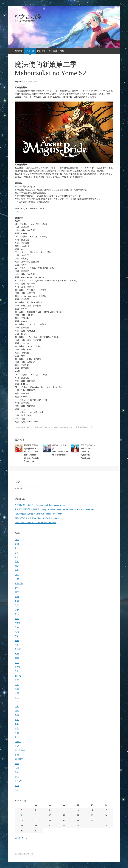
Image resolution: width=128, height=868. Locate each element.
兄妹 (17, 548)
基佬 (17, 597)
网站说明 (41, 51)
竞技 (17, 737)
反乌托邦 (19, 583)
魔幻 (17, 786)
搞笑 (17, 658)
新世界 (18, 667)
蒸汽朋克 (19, 759)
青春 (17, 772)
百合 (17, 728)
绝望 (17, 746)
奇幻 (41, 427)
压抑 (17, 579)
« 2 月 (17, 838)
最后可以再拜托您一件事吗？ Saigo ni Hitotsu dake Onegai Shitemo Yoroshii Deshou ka (54, 509)
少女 (46, 427)
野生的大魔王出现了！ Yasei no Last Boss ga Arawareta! (40, 505)
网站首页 (19, 51)
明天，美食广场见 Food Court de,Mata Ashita (35, 523)
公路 (17, 553)
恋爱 (17, 636)
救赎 (17, 663)
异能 (17, 627)
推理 (17, 654)
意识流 (18, 649)
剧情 (31, 427)
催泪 (17, 544)
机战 (17, 684)
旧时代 (18, 676)
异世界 (18, 623)
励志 (17, 575)
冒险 (17, 557)
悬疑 (17, 645)
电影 (17, 724)
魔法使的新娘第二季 (84, 427)
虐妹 (17, 764)
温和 (17, 715)
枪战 (17, 689)
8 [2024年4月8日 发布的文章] (22, 815)
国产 (17, 592)
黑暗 (17, 790)
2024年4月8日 (31, 82)
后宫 (17, 588)
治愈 (17, 706)
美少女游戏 (20, 750)
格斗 (17, 698)
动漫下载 (30, 51)
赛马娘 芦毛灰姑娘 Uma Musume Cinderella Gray (37, 518)
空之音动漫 (28, 17)
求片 (62, 51)
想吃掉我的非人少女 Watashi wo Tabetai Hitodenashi (39, 514)
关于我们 (53, 51)
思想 (17, 632)
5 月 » (24, 838)
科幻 (17, 733)
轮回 (17, 768)
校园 (17, 693)
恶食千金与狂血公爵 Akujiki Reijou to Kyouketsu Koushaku (88, 452)
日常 (17, 671)
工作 (17, 614)
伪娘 (17, 540)
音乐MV (18, 781)
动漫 (36, 427)
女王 (17, 605)
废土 (17, 619)
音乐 (17, 777)
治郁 (17, 711)
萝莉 (17, 755)
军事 (17, 561)
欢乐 (17, 702)
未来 (17, 680)
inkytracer (19, 82)
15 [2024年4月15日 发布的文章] (22, 820)
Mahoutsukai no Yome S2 (64, 427)
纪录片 (18, 742)
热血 (17, 720)
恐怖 (17, 641)
